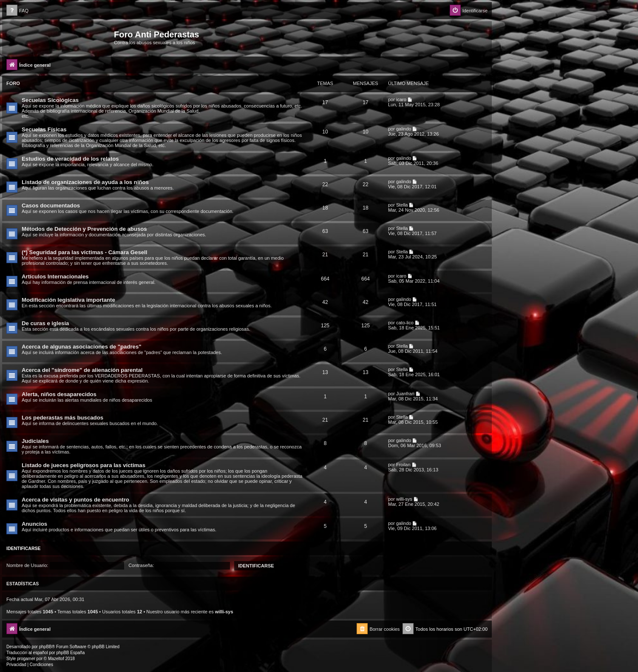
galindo (404, 129)
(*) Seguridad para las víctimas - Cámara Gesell (84, 252)
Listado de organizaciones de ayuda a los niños (85, 182)
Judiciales (35, 441)
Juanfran (405, 394)
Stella (402, 205)
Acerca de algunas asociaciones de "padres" (82, 347)
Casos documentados (51, 206)
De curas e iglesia (45, 323)
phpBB (45, 647)
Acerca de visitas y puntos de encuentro (75, 500)
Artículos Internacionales (55, 276)
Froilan (403, 465)
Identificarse (24, 548)
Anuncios (34, 524)
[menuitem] (17, 11)
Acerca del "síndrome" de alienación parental (82, 370)
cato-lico (405, 323)
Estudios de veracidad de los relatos (70, 159)
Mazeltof (56, 659)
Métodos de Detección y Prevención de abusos (84, 229)
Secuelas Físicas (44, 129)
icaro (401, 99)
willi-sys (404, 499)
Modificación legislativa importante (68, 300)
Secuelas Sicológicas (50, 100)
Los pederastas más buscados (62, 418)
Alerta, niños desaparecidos (59, 394)
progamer (26, 659)
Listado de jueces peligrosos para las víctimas (84, 465)
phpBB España (70, 653)
